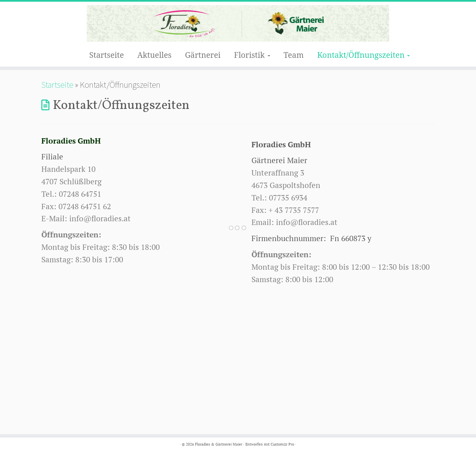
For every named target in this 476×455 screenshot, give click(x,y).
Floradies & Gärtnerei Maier (219, 444)
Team (294, 55)
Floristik (252, 55)
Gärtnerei (203, 55)
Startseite (107, 55)
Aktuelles (155, 55)
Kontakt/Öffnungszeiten (363, 55)
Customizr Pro (282, 444)
